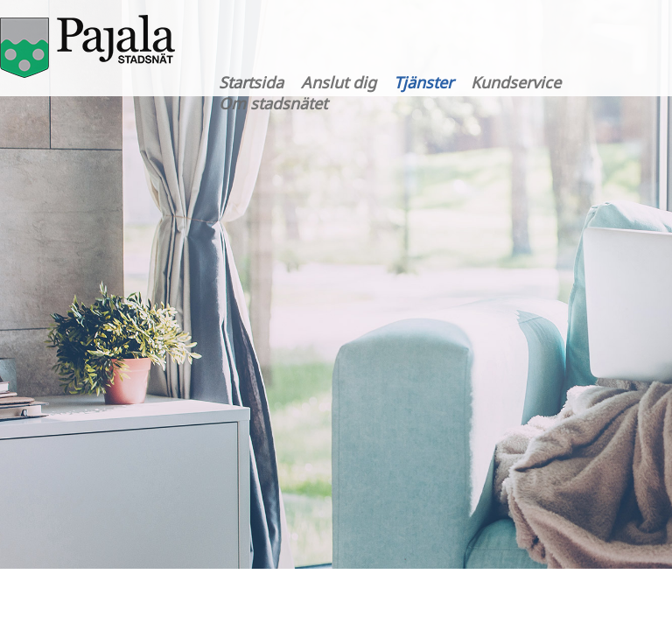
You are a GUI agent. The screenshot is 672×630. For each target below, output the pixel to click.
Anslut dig (339, 82)
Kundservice (516, 82)
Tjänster (423, 82)
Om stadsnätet (273, 103)
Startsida (251, 82)
